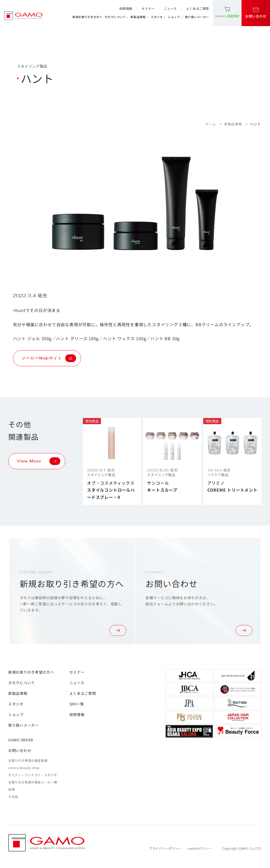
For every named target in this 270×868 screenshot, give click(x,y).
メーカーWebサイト (49, 358)
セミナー (148, 8)
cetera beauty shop (24, 768)
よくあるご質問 (198, 8)
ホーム (211, 124)
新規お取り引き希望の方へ (31, 672)
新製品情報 (140, 17)
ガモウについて (117, 17)
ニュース (170, 8)
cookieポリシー (199, 848)
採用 (12, 789)
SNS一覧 (77, 704)
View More (39, 461)
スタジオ (158, 17)
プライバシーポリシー (165, 848)
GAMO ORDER (21, 740)
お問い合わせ (20, 750)
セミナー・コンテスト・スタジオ (33, 775)
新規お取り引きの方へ (87, 17)
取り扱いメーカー (197, 17)
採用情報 (126, 8)
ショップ (175, 17)
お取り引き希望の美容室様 (28, 760)
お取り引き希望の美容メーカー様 (33, 782)
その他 (13, 797)
